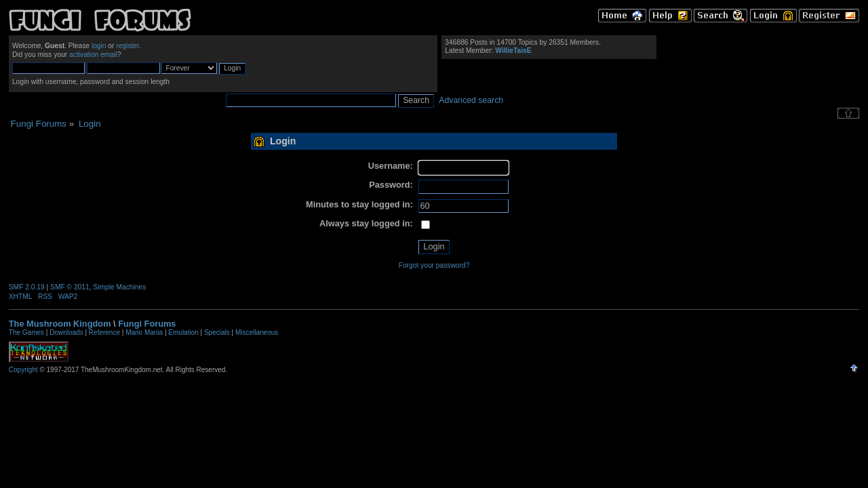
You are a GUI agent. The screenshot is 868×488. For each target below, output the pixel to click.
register (127, 46)
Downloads (66, 332)
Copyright (23, 370)
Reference (104, 332)
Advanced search (471, 100)
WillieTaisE (513, 50)
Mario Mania (144, 332)
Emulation (183, 332)
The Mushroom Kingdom (60, 324)
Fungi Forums (147, 324)
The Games (26, 332)
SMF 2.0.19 (27, 287)
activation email (93, 55)
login (99, 46)
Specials (217, 332)
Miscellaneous (257, 332)
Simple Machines (119, 287)
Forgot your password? (434, 265)
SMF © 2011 (70, 287)
